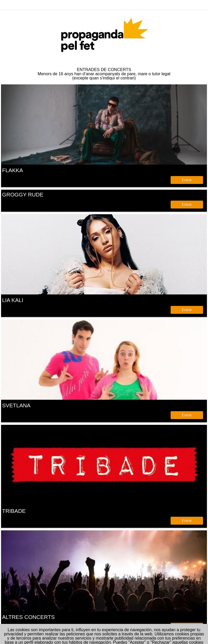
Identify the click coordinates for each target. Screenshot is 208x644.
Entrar (187, 180)
